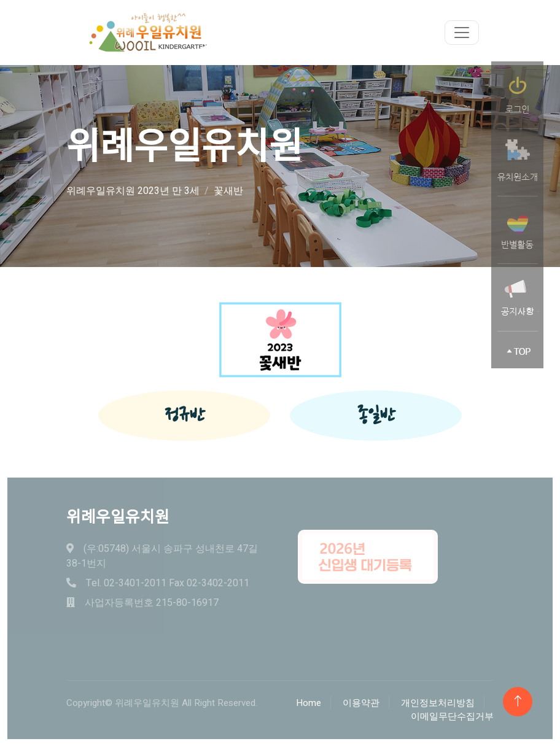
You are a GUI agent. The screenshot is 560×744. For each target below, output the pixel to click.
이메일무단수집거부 (452, 716)
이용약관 (361, 703)
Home (309, 703)
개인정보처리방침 (438, 703)
